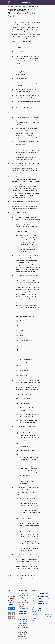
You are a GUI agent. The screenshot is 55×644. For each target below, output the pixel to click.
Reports (34, 612)
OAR (12, 6)
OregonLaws (26, 2)
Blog (33, 598)
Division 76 (24, 6)
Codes (47, 594)
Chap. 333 (17, 6)
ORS (49, 606)
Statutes (47, 599)
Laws (46, 604)
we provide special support (22, 623)
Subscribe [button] (12, 608)
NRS (46, 601)
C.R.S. (46, 596)
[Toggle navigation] (45, 2)
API (33, 605)
